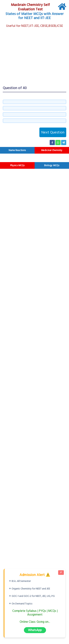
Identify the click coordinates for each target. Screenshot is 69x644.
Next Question (53, 132)
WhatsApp (35, 630)
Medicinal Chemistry (52, 150)
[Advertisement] (34, 57)
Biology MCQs (52, 165)
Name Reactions (17, 150)
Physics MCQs (17, 165)
